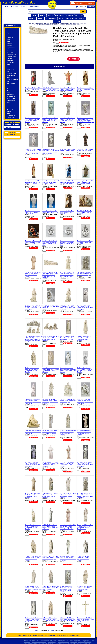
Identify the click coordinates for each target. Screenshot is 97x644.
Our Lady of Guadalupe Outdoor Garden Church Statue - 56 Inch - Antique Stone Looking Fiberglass (51, 370)
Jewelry (32, 19)
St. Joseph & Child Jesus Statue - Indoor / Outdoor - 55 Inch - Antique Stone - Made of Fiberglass (33, 558)
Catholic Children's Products (39, 642)
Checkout (53, 635)
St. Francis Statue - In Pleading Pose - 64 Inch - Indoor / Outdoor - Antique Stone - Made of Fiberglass (51, 464)
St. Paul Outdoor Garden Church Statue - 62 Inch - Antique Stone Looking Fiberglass (51, 588)
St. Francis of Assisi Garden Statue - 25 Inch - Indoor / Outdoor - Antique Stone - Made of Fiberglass (33, 464)
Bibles (50, 16)
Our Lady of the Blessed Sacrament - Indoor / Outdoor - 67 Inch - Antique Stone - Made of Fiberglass (50, 401)
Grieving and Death (12, 74)
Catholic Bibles (86, 641)
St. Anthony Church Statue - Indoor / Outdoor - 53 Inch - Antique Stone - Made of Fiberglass (84, 433)
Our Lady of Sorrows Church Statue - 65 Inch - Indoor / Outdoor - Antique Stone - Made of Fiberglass (33, 401)
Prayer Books (51, 19)
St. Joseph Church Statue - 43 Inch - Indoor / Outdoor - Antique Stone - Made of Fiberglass (51, 558)
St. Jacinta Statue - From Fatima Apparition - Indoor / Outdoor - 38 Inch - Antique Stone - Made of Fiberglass (33, 307)
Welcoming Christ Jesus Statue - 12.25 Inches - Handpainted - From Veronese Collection (68, 182)
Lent (8, 81)
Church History (11, 53)
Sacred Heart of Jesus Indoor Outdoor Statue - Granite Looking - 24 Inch (32, 212)
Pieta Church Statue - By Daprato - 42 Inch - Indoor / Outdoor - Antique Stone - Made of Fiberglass (85, 401)
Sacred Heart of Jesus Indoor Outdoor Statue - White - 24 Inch (51, 212)
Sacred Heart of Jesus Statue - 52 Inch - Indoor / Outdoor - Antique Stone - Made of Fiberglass (68, 120)
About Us (66, 635)
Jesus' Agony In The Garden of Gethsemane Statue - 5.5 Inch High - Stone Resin (33, 242)
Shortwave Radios (11, 110)
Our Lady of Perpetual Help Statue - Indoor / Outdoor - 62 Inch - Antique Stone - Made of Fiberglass (85, 370)
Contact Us (23, 7)
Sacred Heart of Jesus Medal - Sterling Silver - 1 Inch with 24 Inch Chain (85, 242)
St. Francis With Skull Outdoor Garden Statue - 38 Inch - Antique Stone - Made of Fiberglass (33, 496)
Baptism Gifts (10, 38)
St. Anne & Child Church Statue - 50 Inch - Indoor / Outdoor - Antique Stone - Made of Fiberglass (68, 433)
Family (8, 64)
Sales (61, 19)
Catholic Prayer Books (63, 642)
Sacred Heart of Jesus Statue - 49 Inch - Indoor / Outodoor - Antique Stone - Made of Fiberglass (50, 120)
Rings (8, 102)
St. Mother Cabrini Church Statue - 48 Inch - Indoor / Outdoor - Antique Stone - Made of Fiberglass (85, 307)
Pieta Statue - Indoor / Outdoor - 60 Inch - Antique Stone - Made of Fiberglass (33, 432)
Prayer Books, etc (11, 96)
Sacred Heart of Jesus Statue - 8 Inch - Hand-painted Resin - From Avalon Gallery (51, 182)
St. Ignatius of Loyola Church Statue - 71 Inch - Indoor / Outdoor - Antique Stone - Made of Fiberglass (85, 496)
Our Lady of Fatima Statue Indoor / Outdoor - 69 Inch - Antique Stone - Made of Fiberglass (84, 339)
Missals (41, 19)
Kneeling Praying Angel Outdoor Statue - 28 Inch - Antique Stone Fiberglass (51, 306)
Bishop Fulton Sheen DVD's (31, 641)
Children (70, 16)
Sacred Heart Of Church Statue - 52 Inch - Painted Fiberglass (33, 89)
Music (8, 91)
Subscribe (72, 635)
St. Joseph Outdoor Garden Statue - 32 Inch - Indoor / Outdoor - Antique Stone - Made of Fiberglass (68, 558)
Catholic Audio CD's (63, 641)
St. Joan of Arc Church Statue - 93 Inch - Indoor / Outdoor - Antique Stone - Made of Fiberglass (33, 527)
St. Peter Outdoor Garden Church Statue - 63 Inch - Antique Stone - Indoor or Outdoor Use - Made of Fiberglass (66, 589)
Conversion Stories (11, 57)
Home (7, 7)
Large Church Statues (61, 643)
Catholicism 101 (11, 47)
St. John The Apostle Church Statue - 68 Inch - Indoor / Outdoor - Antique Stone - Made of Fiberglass (50, 527)
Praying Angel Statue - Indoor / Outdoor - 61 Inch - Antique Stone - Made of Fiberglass (50, 432)
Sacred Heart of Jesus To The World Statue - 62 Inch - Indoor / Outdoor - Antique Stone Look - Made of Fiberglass (51, 151)
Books (8, 41)
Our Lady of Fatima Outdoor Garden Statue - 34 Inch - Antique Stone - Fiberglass (67, 338)
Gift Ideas (79, 16)
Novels (8, 93)
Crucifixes (9, 58)
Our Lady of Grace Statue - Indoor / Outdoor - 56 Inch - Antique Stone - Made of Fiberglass (32, 370)
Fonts (8, 68)
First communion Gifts (35, 643)
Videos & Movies (11, 117)
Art (35, 16)
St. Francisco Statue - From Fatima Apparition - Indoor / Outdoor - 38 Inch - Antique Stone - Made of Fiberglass (67, 274)
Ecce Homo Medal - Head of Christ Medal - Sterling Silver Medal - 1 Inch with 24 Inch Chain (50, 243)
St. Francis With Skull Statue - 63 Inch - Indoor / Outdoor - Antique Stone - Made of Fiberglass (50, 496)
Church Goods (10, 51)
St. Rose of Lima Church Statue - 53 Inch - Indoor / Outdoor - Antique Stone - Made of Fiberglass (85, 588)
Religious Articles (11, 100)
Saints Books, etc (11, 106)
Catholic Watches (11, 115)
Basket (91, 7)
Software (9, 112)
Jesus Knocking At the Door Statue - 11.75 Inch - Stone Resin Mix (67, 212)
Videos (57, 21)
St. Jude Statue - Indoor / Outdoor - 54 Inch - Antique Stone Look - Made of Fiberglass (33, 588)
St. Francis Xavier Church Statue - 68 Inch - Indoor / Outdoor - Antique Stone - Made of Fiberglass (68, 496)
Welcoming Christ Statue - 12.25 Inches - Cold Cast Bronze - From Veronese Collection (85, 182)
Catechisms (60, 16)
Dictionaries (10, 60)
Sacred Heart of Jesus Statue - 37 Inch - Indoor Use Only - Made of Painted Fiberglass (68, 89)
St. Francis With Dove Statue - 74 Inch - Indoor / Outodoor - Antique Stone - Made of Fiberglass (67, 464)
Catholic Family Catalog (13, 16)
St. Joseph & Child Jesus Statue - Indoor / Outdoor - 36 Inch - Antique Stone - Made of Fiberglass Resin (85, 527)
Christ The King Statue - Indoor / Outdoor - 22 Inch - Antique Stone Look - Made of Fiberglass (51, 89)
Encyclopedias (10, 62)
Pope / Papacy (10, 95)
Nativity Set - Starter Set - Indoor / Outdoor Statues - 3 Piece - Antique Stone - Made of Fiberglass (51, 339)
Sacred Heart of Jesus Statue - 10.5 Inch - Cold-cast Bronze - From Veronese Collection (68, 151)
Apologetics (10, 32)
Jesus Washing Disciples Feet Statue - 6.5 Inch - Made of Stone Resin (85, 212)
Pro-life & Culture (11, 98)
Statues (82, 19)
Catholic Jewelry (52, 642)
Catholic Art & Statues (75, 641)
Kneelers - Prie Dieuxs (12, 79)
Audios (42, 16)
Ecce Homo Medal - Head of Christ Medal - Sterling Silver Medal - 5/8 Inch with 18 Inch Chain (67, 243)
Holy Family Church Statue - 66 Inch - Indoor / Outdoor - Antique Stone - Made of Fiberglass (85, 274)
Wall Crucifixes (88, 643)
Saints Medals (72, 19)
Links (77, 635)
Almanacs (9, 30)
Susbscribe (14, 7)
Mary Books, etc (11, 83)
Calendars (9, 43)
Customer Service (34, 7)
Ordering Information (38, 635)
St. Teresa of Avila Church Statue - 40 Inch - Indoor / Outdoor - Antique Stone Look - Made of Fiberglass (33, 620)
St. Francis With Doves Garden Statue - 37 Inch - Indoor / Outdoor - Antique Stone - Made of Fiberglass (85, 464)
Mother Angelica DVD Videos (75, 643)
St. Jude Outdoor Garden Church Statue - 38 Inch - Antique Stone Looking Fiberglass (84, 558)
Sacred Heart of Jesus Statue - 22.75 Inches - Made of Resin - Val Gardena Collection (33, 182)
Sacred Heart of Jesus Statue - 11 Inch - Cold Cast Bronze (85, 150)
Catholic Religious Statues (77, 642)
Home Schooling (11, 76)
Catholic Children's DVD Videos (48, 641)
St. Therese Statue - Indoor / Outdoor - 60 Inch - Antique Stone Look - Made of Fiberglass (51, 619)
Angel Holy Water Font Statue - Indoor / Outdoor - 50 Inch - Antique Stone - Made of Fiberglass (33, 274)
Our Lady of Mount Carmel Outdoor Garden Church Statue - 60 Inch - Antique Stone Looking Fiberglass (68, 370)
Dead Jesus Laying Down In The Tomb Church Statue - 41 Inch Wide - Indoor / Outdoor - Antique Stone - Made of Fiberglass (51, 275)
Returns (47, 635)
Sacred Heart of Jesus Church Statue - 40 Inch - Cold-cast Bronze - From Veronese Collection (33, 120)
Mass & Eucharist (11, 85)
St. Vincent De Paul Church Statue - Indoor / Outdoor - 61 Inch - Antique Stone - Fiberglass (68, 619)
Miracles (9, 87)
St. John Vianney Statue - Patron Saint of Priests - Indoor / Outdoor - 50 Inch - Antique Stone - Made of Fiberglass (68, 527)
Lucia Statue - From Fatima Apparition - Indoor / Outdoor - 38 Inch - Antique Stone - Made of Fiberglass (68, 307)
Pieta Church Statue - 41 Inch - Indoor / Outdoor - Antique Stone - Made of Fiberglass (68, 401)
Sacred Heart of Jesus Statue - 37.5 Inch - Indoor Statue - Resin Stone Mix (85, 89)
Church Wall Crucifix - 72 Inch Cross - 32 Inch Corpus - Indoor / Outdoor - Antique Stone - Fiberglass (85, 620)
